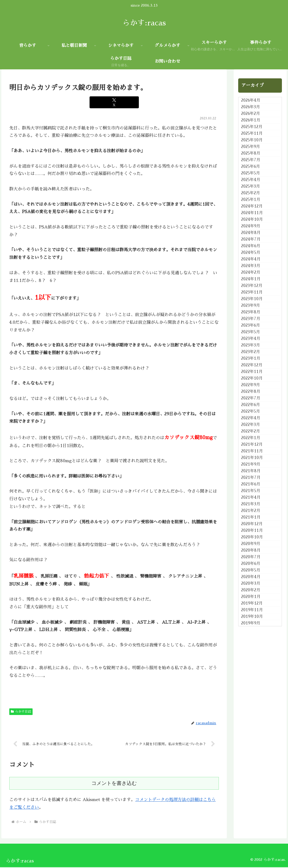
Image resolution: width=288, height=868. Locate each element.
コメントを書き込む (114, 784)
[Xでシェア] (114, 102)
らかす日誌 (21, 712)
